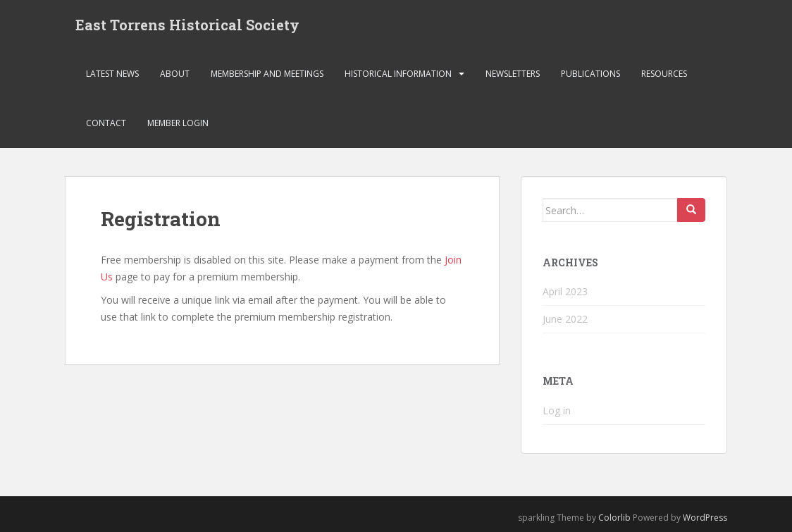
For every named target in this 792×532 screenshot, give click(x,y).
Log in (557, 410)
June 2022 (565, 319)
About (175, 74)
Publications (590, 74)
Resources (664, 74)
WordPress (705, 518)
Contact (106, 123)
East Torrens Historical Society (187, 25)
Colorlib (614, 518)
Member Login (178, 123)
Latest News (112, 74)
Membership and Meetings (267, 74)
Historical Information (398, 74)
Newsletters (513, 74)
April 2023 (565, 291)
